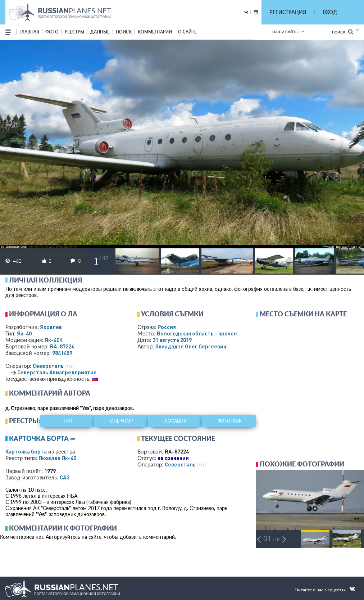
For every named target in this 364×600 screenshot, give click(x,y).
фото (52, 32)
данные (100, 32)
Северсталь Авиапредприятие (57, 372)
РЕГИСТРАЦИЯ (288, 12)
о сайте (187, 32)
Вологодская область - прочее (197, 333)
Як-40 (24, 333)
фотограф (229, 421)
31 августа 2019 (172, 340)
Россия (167, 327)
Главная (29, 32)
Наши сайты (285, 32)
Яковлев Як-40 (57, 458)
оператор (121, 421)
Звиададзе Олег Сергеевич (191, 346)
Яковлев (51, 327)
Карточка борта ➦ (42, 438)
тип (67, 421)
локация (175, 421)
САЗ (65, 477)
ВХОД (330, 12)
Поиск (343, 32)
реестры (74, 32)
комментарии (155, 32)
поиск (124, 32)
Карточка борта (26, 451)
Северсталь (48, 366)
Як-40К (54, 340)
